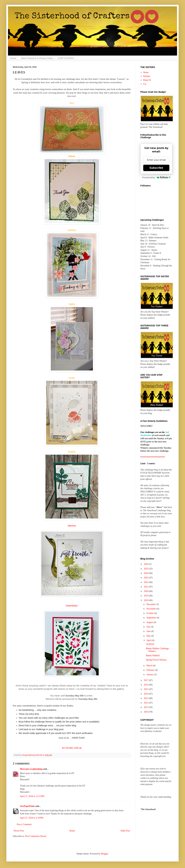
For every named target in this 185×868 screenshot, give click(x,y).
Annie (146, 72)
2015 (146, 689)
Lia (145, 84)
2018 (146, 600)
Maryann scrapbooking (31, 769)
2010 (146, 712)
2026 (146, 564)
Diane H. (147, 80)
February (151, 670)
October (150, 613)
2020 (146, 591)
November (151, 609)
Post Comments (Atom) (36, 836)
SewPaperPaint (27, 806)
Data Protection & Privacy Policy (37, 58)
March (150, 666)
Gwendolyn (72, 606)
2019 (146, 596)
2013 (146, 698)
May (149, 636)
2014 (146, 694)
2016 (146, 685)
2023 (146, 578)
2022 (146, 582)
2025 (146, 569)
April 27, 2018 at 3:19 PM (32, 818)
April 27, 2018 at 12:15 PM (32, 796)
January (150, 674)
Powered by (156, 177)
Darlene (147, 76)
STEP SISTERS (66, 58)
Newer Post (19, 831)
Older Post (125, 831)
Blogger (104, 854)
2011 (146, 707)
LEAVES (150, 644)
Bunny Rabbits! (153, 656)
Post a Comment (24, 824)
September (151, 618)
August (150, 622)
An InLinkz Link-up (72, 748)
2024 (146, 573)
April (149, 640)
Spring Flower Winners (156, 660)
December (151, 604)
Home (13, 58)
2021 (146, 587)
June (149, 631)
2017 (146, 680)
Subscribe (156, 168)
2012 (146, 703)
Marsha (72, 526)
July (149, 627)
